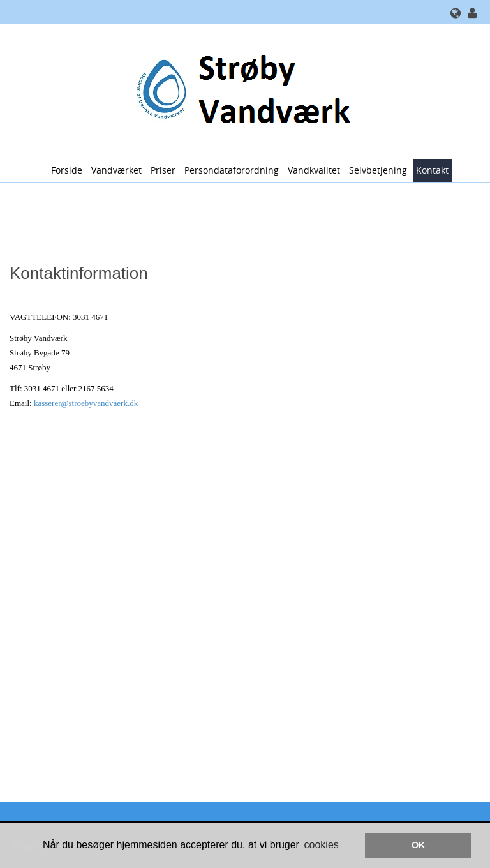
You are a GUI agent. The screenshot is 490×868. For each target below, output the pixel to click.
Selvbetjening (378, 170)
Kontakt (432, 170)
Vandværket (116, 170)
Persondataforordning (232, 170)
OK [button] (419, 845)
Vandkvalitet (314, 170)
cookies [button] (322, 845)
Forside (67, 170)
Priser (163, 170)
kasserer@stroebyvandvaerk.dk (86, 403)
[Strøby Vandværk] (240, 90)
